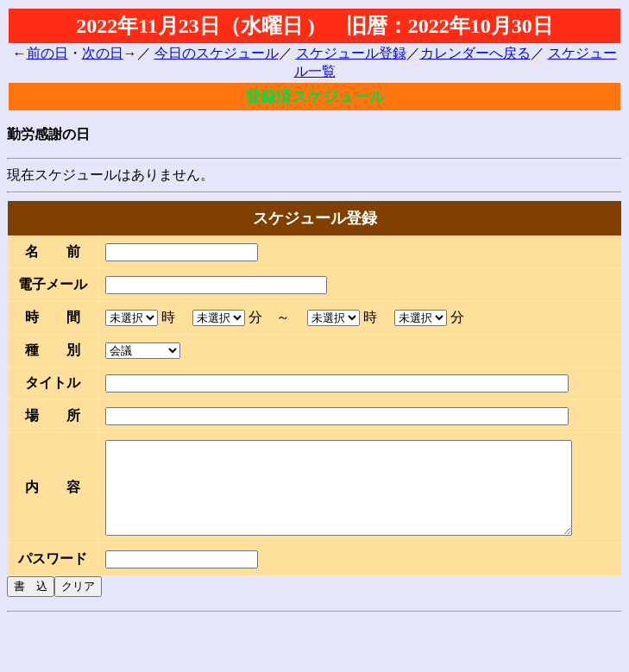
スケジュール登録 (351, 53)
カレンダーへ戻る (475, 53)
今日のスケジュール (217, 53)
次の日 (103, 53)
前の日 (47, 53)
